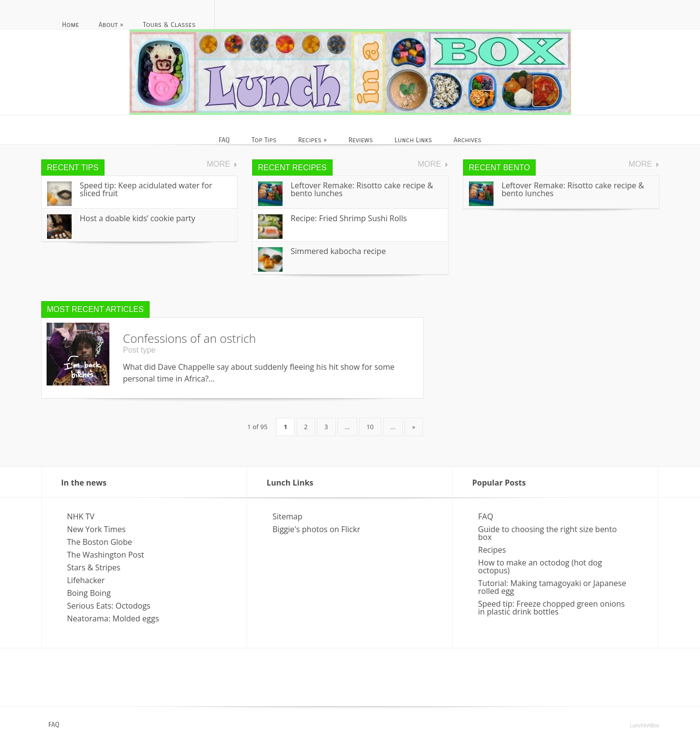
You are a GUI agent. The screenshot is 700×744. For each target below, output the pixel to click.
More (219, 164)
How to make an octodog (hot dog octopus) (540, 566)
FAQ (486, 516)
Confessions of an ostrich (190, 338)
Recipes (492, 550)
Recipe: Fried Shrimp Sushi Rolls (349, 218)
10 (370, 427)
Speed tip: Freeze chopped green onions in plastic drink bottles (552, 608)
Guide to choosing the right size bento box (548, 533)
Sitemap (288, 516)
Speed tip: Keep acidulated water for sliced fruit (146, 189)
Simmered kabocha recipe (338, 251)
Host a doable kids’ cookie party (138, 218)
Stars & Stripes (94, 567)
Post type (140, 350)
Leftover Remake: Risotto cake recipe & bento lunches (362, 189)
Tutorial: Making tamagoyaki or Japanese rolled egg (552, 587)
